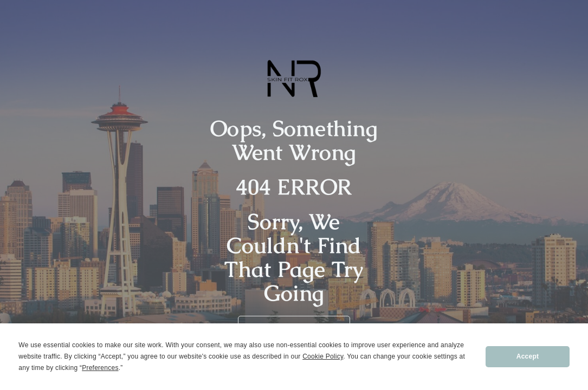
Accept (528, 356)
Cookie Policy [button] (323, 356)
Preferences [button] (100, 368)
